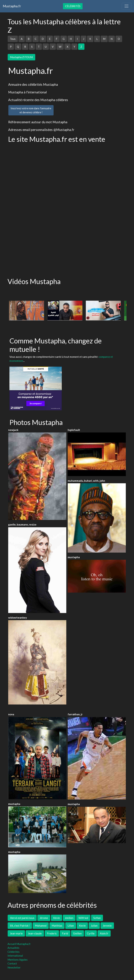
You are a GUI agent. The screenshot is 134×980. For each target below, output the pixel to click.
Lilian (71, 926)
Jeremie (107, 926)
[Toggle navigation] (126, 6)
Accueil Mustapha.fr (19, 944)
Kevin (82, 926)
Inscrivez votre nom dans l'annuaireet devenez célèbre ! (31, 110)
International (15, 956)
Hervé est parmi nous (22, 918)
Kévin (57, 918)
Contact (12, 963)
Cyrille (91, 933)
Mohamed (41, 926)
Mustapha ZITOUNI (21, 57)
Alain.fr (104, 933)
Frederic (52, 933)
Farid (65, 933)
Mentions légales (18, 960)
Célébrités (73, 6)
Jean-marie (16, 933)
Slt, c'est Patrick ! (20, 926)
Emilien (77, 933)
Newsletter (14, 967)
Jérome (44, 918)
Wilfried (83, 918)
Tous (13, 39)
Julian (94, 926)
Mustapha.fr (12, 6)
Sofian (97, 918)
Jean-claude (35, 933)
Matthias (57, 926)
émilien (69, 918)
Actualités (13, 948)
